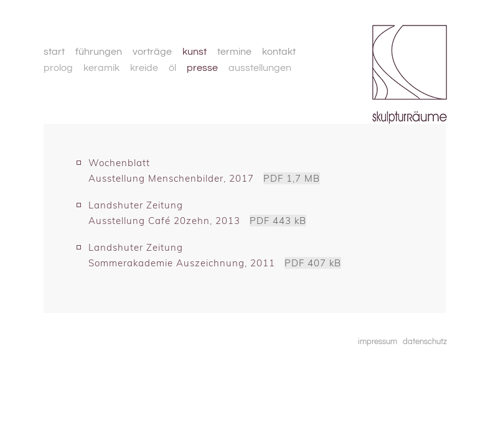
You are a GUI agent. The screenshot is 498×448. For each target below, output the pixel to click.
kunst (195, 52)
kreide (144, 68)
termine (234, 52)
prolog (58, 68)
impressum (378, 342)
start (54, 52)
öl (172, 68)
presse (202, 68)
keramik (101, 68)
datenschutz (425, 342)
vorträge (152, 52)
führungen (99, 52)
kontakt (279, 52)
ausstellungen (260, 68)
